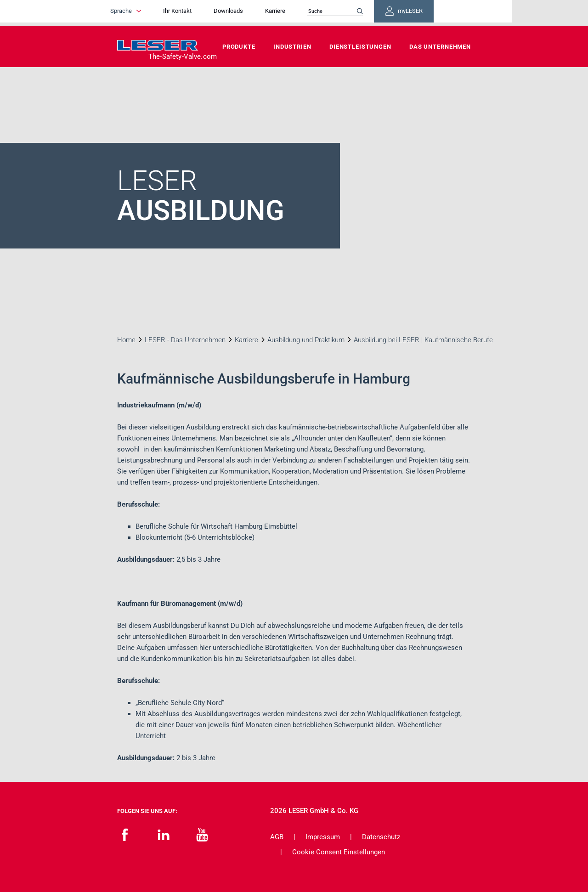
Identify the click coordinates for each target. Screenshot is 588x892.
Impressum (323, 837)
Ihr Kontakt (206, 13)
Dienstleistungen (360, 47)
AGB (277, 837)
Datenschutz (381, 837)
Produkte (239, 47)
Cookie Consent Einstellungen (339, 852)
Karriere (304, 13)
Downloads (257, 13)
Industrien (292, 47)
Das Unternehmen (440, 47)
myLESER (441, 13)
